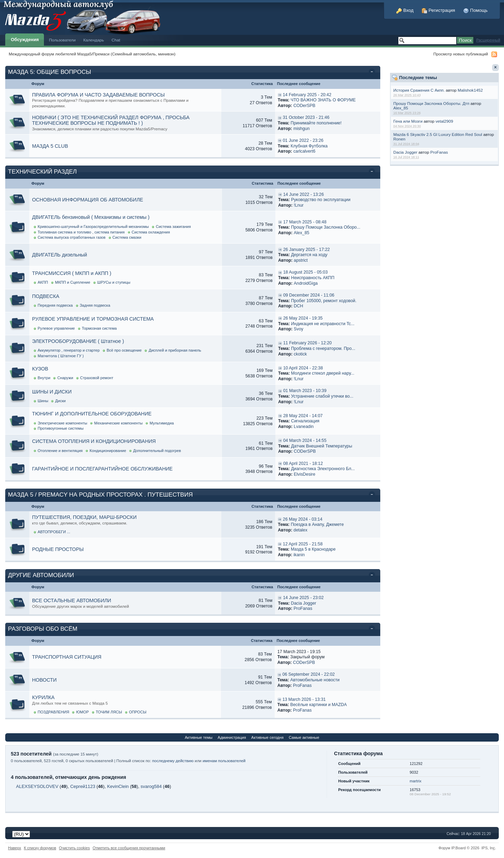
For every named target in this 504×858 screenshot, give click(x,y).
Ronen (399, 139)
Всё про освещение (124, 350)
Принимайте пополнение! (316, 123)
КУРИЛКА (43, 697)
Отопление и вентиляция (60, 451)
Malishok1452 (470, 90)
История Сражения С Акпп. (419, 90)
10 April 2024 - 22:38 (303, 368)
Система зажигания (173, 227)
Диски (60, 401)
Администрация (232, 737)
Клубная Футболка (309, 146)
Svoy (299, 329)
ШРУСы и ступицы (114, 282)
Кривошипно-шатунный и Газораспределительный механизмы (93, 227)
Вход (405, 10)
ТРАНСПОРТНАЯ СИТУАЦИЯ (67, 657)
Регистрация (438, 10)
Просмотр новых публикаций (461, 54)
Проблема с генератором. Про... (323, 348)
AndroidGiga (306, 283)
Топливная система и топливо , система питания (81, 232)
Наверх (15, 848)
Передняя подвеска (55, 305)
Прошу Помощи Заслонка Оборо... (326, 227)
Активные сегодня (268, 737)
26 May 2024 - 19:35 (303, 318)
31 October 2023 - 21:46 (306, 117)
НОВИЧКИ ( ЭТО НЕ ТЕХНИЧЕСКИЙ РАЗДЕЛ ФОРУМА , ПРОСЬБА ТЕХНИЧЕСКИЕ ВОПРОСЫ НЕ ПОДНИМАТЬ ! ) (111, 120)
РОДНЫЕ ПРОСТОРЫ (58, 549)
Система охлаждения (151, 232)
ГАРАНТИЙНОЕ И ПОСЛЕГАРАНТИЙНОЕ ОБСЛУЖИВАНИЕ (102, 469)
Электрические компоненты (62, 423)
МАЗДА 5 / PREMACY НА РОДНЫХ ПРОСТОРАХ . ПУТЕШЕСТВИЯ (100, 495)
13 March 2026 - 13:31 (304, 699)
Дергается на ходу (309, 255)
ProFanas (439, 152)
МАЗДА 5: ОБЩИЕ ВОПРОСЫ (49, 72)
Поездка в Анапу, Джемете (317, 524)
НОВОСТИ (44, 680)
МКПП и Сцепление (73, 282)
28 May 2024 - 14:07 (303, 416)
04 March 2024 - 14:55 (305, 441)
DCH (299, 306)
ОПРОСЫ (138, 712)
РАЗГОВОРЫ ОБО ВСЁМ (43, 629)
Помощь (475, 10)
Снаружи (65, 378)
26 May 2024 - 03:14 (303, 519)
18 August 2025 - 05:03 (305, 272)
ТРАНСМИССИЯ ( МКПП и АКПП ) (72, 273)
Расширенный (488, 40)
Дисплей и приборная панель (175, 350)
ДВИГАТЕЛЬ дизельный (60, 255)
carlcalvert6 (304, 151)
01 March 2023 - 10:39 (305, 391)
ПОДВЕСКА (46, 296)
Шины (43, 401)
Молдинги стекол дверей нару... (323, 373)
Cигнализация (305, 421)
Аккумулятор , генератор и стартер (69, 350)
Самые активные (304, 737)
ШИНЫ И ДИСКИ (52, 392)
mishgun (302, 129)
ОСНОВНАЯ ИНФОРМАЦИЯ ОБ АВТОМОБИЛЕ (88, 200)
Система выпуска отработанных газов (72, 237)
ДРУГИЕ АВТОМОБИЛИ (41, 575)
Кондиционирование (108, 451)
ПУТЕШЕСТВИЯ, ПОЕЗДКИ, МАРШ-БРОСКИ (84, 517)
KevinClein (118, 786)
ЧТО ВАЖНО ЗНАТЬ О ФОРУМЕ (323, 100)
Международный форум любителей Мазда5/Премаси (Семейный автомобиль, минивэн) (92, 54)
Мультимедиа (162, 423)
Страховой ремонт (97, 378)
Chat (116, 40)
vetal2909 (444, 121)
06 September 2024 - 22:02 (308, 674)
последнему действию (173, 761)
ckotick (300, 354)
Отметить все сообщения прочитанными (129, 848)
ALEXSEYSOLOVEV (37, 786)
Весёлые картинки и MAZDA (319, 705)
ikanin (299, 555)
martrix (415, 781)
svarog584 (151, 786)
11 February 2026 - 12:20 (307, 343)
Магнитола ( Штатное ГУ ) (61, 356)
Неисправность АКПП (313, 278)
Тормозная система (99, 328)
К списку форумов (40, 848)
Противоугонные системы (61, 428)
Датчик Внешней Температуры (322, 446)
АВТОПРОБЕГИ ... (54, 532)
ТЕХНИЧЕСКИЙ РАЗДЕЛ (42, 172)
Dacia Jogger (405, 152)
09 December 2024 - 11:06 (309, 295)
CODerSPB (304, 106)
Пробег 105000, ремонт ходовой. (324, 301)
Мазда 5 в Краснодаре (313, 549)
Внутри (44, 378)
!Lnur (299, 205)
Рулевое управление (56, 328)
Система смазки (127, 237)
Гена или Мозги (408, 121)
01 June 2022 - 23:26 (303, 140)
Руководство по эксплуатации (321, 200)
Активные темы (198, 737)
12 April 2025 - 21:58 (303, 544)
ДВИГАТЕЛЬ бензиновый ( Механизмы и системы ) (91, 217)
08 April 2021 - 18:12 (303, 464)
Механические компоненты (118, 423)
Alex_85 (400, 108)
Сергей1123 (83, 786)
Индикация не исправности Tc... (323, 324)
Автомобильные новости (315, 680)
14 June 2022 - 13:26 (303, 194)
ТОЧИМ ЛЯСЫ (109, 712)
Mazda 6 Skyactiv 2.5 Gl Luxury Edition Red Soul (438, 134)
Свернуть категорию (373, 72)
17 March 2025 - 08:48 (305, 222)
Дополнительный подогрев (157, 451)
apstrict (301, 260)
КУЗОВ (40, 369)
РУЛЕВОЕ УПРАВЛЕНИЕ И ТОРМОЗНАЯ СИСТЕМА (93, 319)
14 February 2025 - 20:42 (307, 95)
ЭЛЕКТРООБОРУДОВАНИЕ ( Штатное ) (78, 341)
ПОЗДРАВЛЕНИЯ (53, 712)
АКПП (43, 282)
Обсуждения (25, 40)
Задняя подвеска (95, 305)
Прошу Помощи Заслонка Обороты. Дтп (431, 103)
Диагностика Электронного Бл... (323, 469)
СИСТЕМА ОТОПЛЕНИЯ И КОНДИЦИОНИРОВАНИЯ (94, 441)
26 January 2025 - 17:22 (306, 250)
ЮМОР (82, 712)
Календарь (94, 40)
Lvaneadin (304, 427)
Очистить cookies (74, 848)
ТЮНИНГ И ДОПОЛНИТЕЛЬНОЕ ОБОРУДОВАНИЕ (92, 414)
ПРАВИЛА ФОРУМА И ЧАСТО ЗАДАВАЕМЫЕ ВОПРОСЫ (98, 95)
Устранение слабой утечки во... (322, 396)
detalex (300, 530)
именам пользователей (224, 761)
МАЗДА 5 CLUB (50, 146)
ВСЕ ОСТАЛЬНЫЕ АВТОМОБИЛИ (72, 600)
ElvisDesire (305, 474)
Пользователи (62, 40)
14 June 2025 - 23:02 (303, 598)
